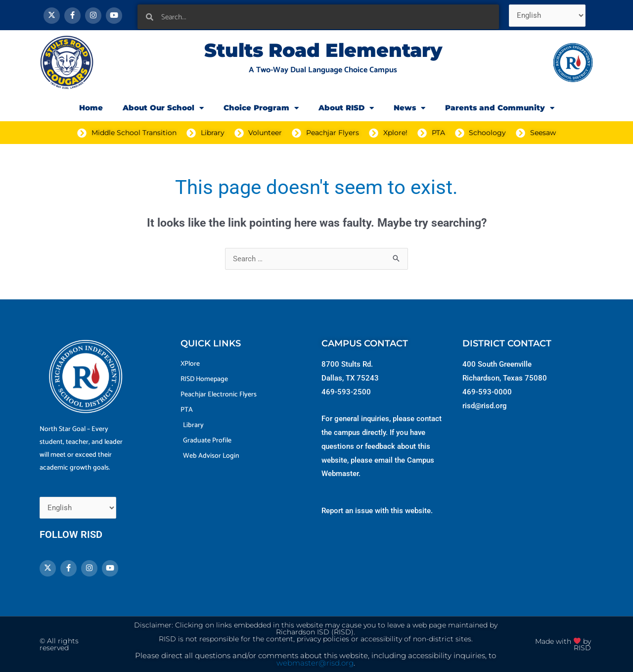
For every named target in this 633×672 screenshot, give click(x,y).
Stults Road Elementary (323, 50)
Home (91, 108)
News (409, 108)
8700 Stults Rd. (347, 364)
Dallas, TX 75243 (350, 378)
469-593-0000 (487, 392)
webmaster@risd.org (315, 663)
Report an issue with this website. (377, 511)
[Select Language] (547, 16)
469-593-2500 (346, 392)
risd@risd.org (485, 406)
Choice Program (261, 108)
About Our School (163, 108)
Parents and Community (500, 108)
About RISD (346, 108)
